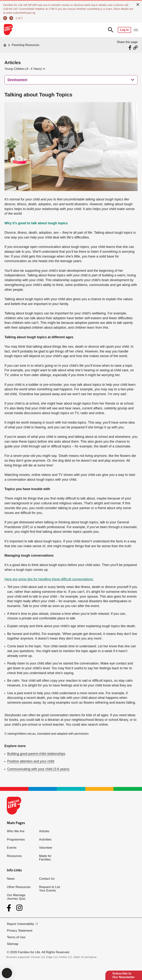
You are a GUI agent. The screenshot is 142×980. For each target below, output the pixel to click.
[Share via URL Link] (135, 48)
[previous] (5, 18)
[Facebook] (10, 908)
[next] (11, 18)
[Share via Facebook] (130, 48)
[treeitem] (71, 80)
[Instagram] (19, 908)
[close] (138, 4)
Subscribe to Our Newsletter (124, 975)
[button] (25, 69)
